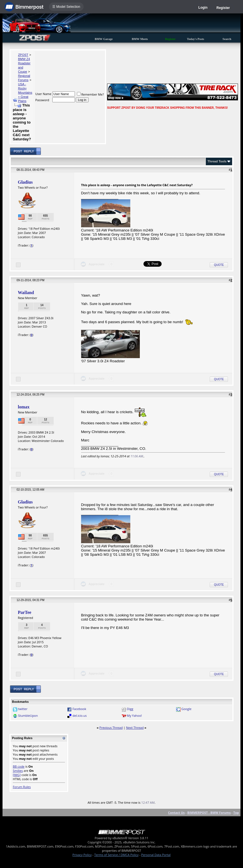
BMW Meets (140, 39)
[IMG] (17, 775)
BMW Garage (104, 39)
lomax (24, 407)
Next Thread (135, 728)
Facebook (79, 709)
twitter (23, 709)
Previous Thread (111, 728)
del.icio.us (80, 716)
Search (227, 39)
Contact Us (176, 813)
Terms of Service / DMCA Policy (116, 855)
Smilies (18, 771)
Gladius (25, 182)
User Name (43, 94)
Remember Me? (90, 94)
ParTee (25, 612)
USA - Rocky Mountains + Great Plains (25, 93)
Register (223, 8)
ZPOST (23, 55)
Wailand (26, 293)
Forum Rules (22, 787)
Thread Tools (217, 161)
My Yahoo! (134, 716)
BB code (19, 766)
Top (236, 813)
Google (186, 709)
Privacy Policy (82, 855)
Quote (219, 265)
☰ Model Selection (66, 7)
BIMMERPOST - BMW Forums (209, 813)
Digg (130, 709)
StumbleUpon (28, 716)
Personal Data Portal (156, 855)
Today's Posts (196, 39)
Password (42, 100)
